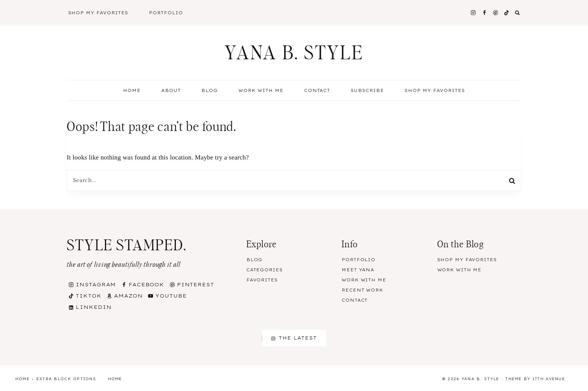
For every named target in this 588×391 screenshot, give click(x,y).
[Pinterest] (496, 13)
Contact (317, 90)
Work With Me (261, 90)
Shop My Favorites (98, 13)
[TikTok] (507, 13)
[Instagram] (473, 13)
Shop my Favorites (435, 90)
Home (132, 90)
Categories (265, 270)
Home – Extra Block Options (56, 379)
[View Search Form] (517, 13)
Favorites (262, 280)
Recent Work (362, 290)
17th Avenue (549, 379)
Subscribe (367, 90)
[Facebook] (484, 13)
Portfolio (166, 13)
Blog (255, 260)
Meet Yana (358, 270)
